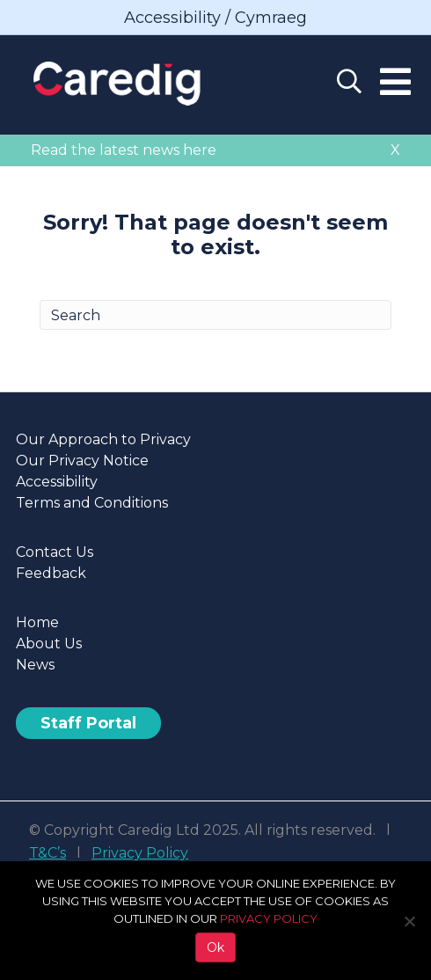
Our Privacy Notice (82, 461)
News (35, 665)
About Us (49, 644)
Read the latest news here (124, 150)
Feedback (51, 573)
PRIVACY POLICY (269, 918)
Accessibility (57, 482)
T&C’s (47, 853)
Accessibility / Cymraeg (215, 18)
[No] (409, 921)
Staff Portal (88, 723)
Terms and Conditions (92, 503)
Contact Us (55, 552)
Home (37, 622)
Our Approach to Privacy (103, 439)
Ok (215, 947)
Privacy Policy (140, 853)
